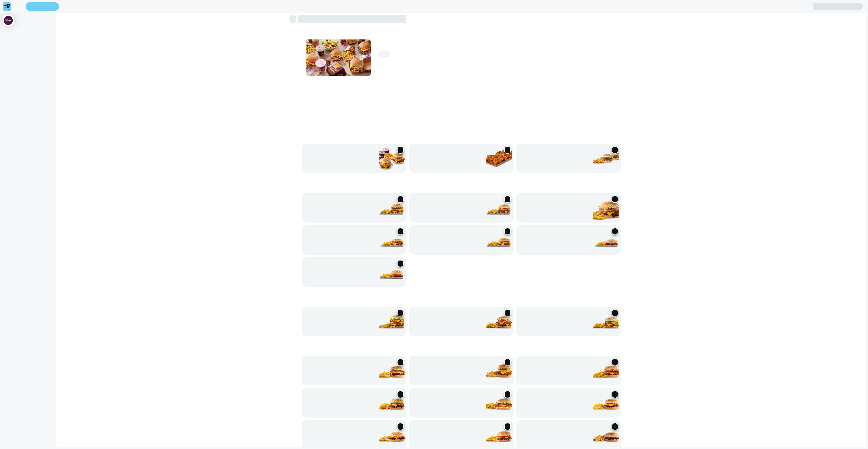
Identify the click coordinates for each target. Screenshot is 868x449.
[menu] (15, 12)
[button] (434, 37)
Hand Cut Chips (245, 50)
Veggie (293, 50)
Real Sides (263, 50)
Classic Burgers (98, 50)
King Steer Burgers (73, 50)
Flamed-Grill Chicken (153, 50)
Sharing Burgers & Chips (216, 50)
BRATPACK (280, 50)
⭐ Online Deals (13, 50)
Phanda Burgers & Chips (42, 50)
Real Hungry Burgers (123, 50)
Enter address (12, 15)
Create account (13, 20)
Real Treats (191, 50)
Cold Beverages (309, 50)
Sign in (45, 20)
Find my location (36, 15)
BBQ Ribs (176, 50)
